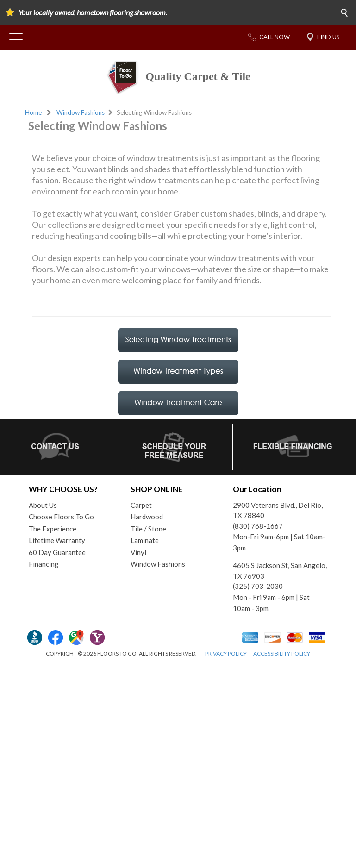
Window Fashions (81, 112)
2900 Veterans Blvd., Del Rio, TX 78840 (278, 595)
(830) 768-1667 (258, 611)
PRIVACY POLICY (226, 738)
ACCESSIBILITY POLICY (282, 738)
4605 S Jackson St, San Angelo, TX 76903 (280, 655)
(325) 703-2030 (258, 671)
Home (33, 112)
